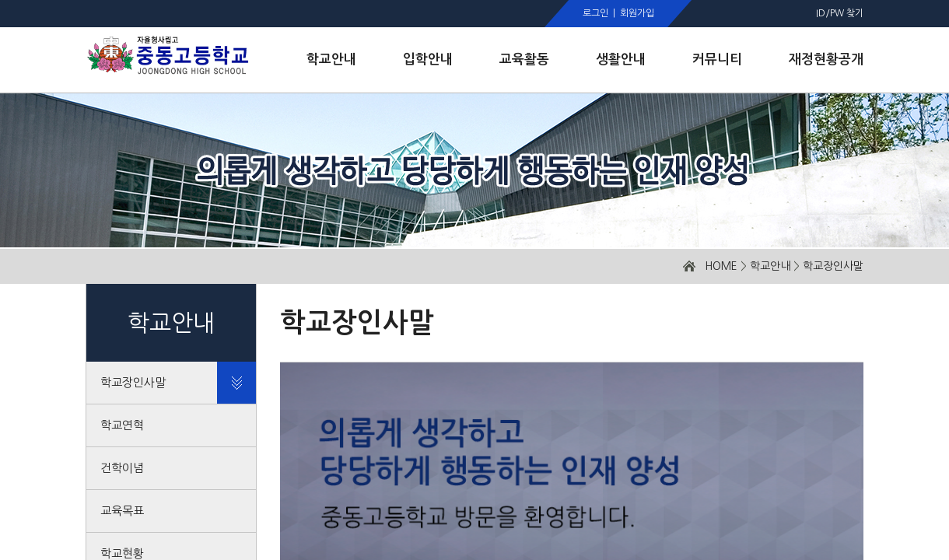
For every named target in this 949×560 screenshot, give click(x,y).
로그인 (595, 13)
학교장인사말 (833, 266)
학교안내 (770, 266)
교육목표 (122, 511)
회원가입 (637, 13)
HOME (721, 266)
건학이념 (122, 468)
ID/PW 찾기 (840, 13)
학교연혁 (122, 425)
